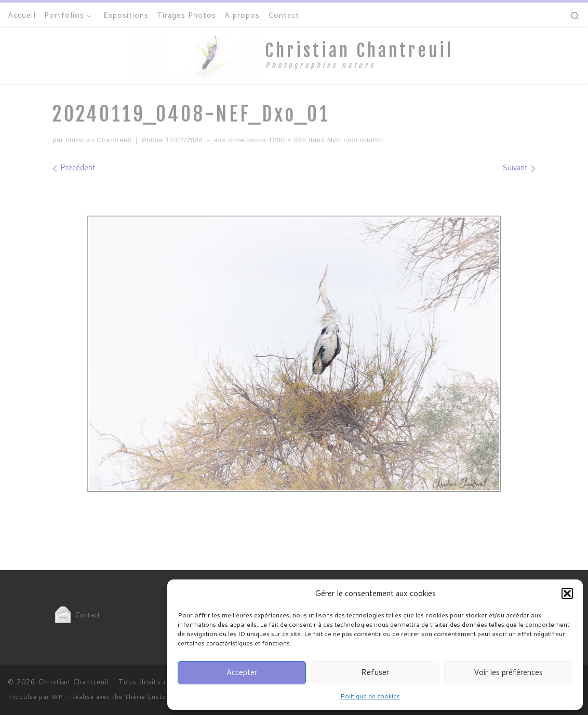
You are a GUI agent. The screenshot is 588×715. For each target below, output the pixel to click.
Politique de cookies (370, 696)
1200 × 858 (286, 140)
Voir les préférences (508, 672)
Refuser (375, 672)
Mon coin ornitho (354, 140)
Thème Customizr (152, 697)
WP (57, 697)
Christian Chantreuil (73, 682)
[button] (567, 593)
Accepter (242, 672)
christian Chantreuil (99, 140)
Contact (76, 615)
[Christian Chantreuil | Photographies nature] (196, 55)
